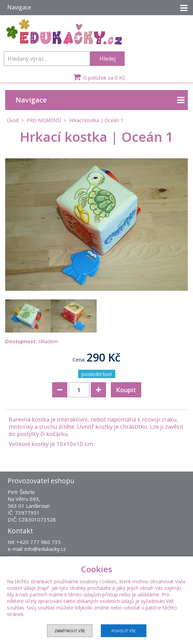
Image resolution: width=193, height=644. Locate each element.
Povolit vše (124, 631)
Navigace (100, 100)
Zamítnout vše (70, 631)
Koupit (126, 390)
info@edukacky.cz (45, 549)
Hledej (108, 59)
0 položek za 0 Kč (98, 77)
